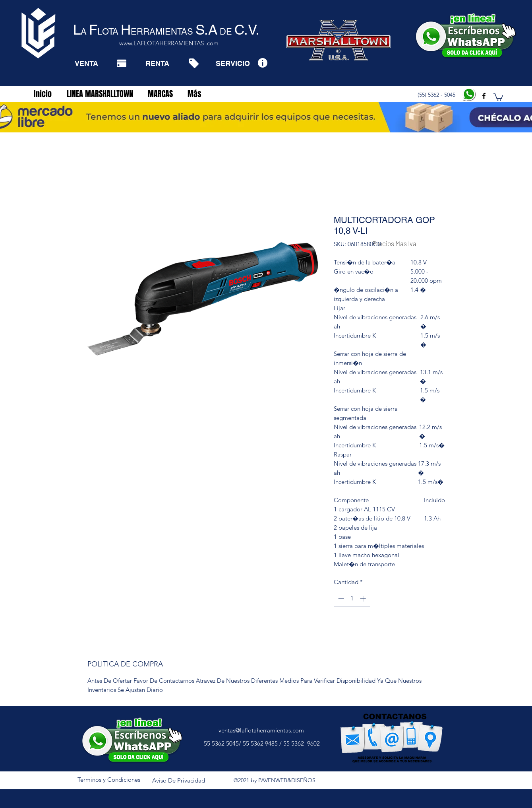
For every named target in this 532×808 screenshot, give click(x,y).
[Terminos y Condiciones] (109, 780)
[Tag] (194, 63)
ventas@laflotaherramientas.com (261, 730)
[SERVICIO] (233, 63)
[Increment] (364, 599)
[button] (498, 97)
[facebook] (484, 96)
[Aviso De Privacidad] (179, 781)
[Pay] (122, 63)
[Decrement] (340, 599)
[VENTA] (86, 63)
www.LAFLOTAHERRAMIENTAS (162, 43)
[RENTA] (157, 63)
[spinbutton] (352, 599)
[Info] (262, 63)
